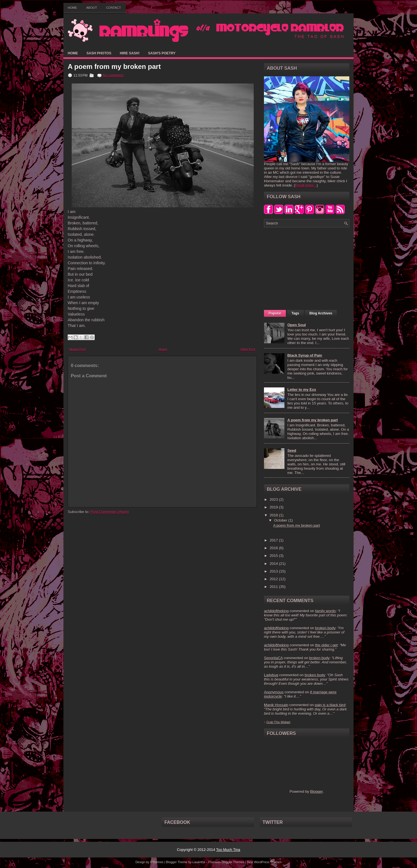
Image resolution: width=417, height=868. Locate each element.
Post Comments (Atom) (110, 512)
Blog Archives (321, 313)
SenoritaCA (273, 658)
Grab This (273, 722)
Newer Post (78, 349)
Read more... (306, 185)
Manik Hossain (276, 705)
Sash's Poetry (162, 53)
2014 (274, 564)
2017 (274, 540)
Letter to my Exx (302, 390)
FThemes (157, 862)
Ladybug (271, 675)
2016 (274, 548)
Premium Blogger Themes (226, 862)
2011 (274, 587)
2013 (274, 571)
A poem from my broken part (114, 67)
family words (325, 611)
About (92, 8)
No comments (113, 75)
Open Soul (297, 325)
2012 (274, 579)
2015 (274, 556)
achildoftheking (276, 611)
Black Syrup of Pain (305, 355)
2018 (274, 515)
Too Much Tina (228, 850)
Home (72, 8)
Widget (286, 722)
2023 (274, 500)
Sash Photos (99, 53)
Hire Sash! (130, 53)
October (281, 520)
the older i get (326, 645)
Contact (113, 8)
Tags (295, 313)
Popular (275, 313)
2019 (274, 507)
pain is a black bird (330, 705)
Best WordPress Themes (264, 862)
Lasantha (199, 862)
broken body (325, 628)
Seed (292, 451)
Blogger (316, 792)
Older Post (248, 349)
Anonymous (274, 692)
